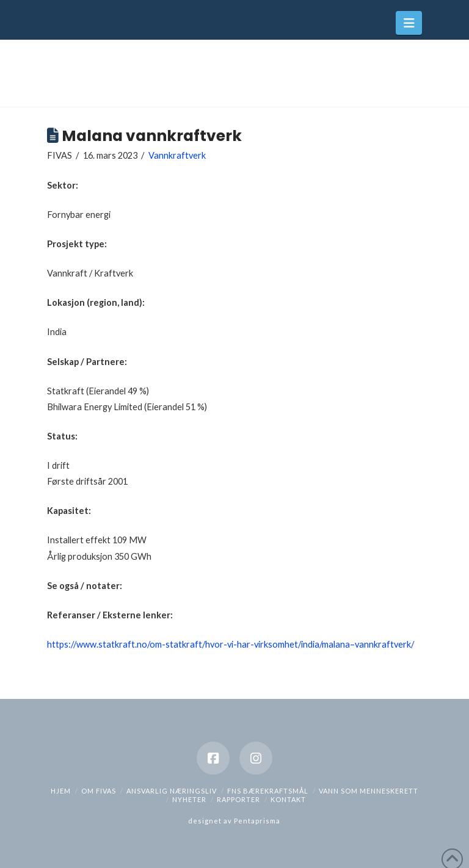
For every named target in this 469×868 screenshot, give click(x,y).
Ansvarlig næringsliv (172, 791)
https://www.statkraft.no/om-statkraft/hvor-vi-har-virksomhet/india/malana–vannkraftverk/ (231, 644)
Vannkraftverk (177, 155)
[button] (409, 23)
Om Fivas (99, 791)
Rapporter (238, 799)
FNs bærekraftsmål (268, 791)
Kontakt (288, 799)
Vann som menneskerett (369, 791)
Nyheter (189, 799)
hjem (61, 791)
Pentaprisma (257, 821)
